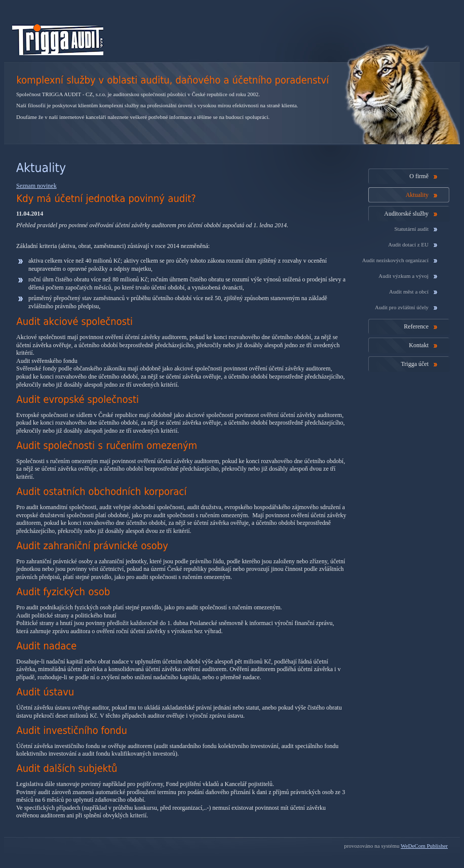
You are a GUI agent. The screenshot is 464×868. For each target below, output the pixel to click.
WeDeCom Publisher (424, 846)
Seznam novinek (36, 186)
